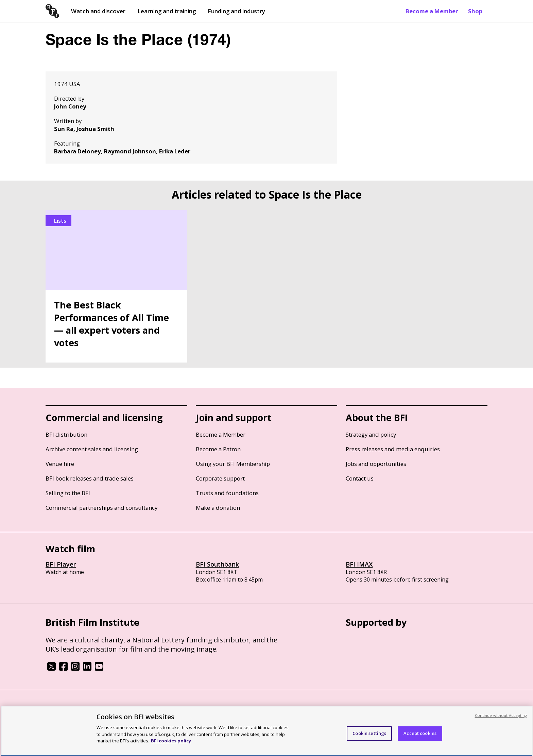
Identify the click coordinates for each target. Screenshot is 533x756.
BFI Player (61, 564)
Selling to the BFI (68, 493)
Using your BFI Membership (233, 464)
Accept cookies (420, 733)
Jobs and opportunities (376, 464)
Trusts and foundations (227, 493)
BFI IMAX (359, 564)
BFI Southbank (217, 564)
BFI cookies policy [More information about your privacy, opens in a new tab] (171, 741)
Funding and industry (236, 11)
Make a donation (218, 508)
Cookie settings (369, 733)
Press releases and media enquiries (393, 449)
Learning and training (167, 11)
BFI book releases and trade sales (90, 478)
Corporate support (220, 478)
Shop (475, 11)
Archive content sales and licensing (92, 449)
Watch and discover (98, 11)
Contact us (360, 478)
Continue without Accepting (501, 715)
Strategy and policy (371, 434)
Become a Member (432, 11)
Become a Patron (218, 449)
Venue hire (60, 464)
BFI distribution (66, 434)
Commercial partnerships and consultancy (101, 508)
